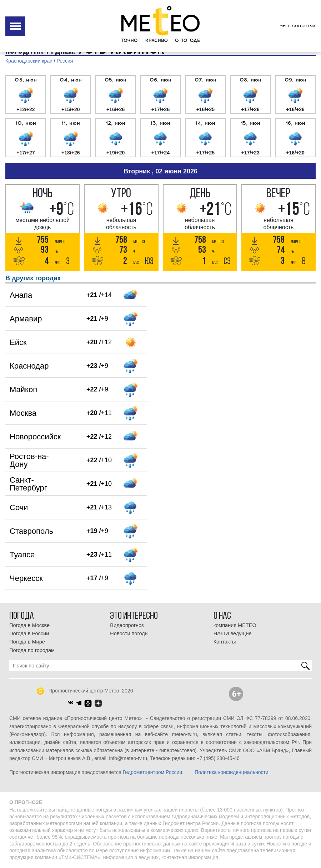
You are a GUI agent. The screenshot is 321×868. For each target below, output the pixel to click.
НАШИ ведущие (233, 633)
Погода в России (29, 633)
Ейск (18, 342)
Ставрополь (31, 531)
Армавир (26, 319)
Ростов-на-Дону (29, 460)
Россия (65, 61)
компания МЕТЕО (235, 625)
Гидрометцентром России (152, 772)
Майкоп (23, 389)
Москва (23, 413)
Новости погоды (129, 633)
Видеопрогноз (127, 625)
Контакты (225, 642)
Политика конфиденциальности (232, 772)
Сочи (19, 507)
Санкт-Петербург (28, 484)
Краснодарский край (29, 61)
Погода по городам (32, 650)
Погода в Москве (29, 625)
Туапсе (22, 555)
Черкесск (26, 578)
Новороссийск (35, 437)
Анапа (21, 295)
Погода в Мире (27, 642)
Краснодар (29, 366)
